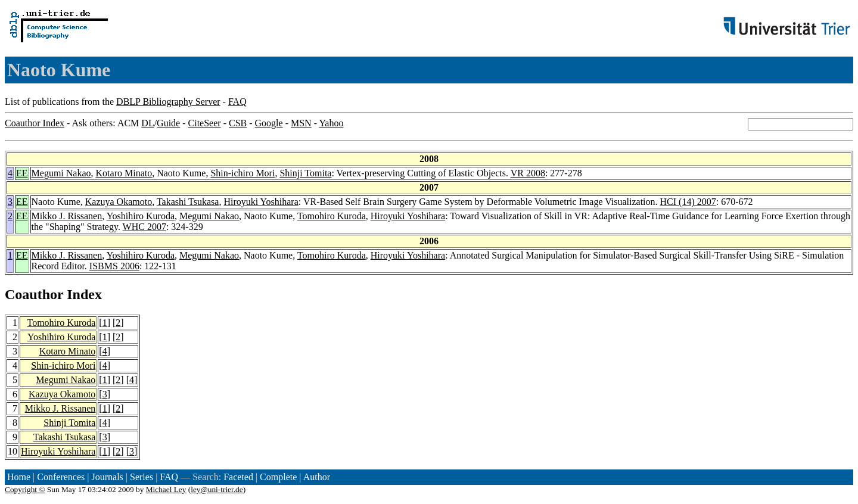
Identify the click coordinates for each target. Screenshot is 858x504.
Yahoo (331, 123)
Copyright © (25, 489)
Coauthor (34, 294)
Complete (278, 477)
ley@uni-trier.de (217, 489)
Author (317, 477)
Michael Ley (166, 489)
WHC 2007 (144, 227)
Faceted (238, 477)
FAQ (237, 102)
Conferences (61, 477)
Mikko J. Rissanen (67, 216)
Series (142, 477)
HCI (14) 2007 (688, 202)
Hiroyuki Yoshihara (261, 202)
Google (269, 123)
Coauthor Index (35, 123)
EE (22, 173)
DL (147, 123)
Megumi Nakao (61, 173)
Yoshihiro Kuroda (141, 216)
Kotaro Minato (124, 173)
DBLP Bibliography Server (168, 102)
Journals (107, 477)
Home (19, 477)
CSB (238, 123)
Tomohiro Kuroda (332, 216)
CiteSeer (205, 123)
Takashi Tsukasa (188, 202)
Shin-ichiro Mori (243, 173)
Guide (168, 123)
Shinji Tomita (305, 173)
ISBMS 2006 (114, 266)
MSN (301, 123)
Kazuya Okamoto (119, 202)
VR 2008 (528, 173)
